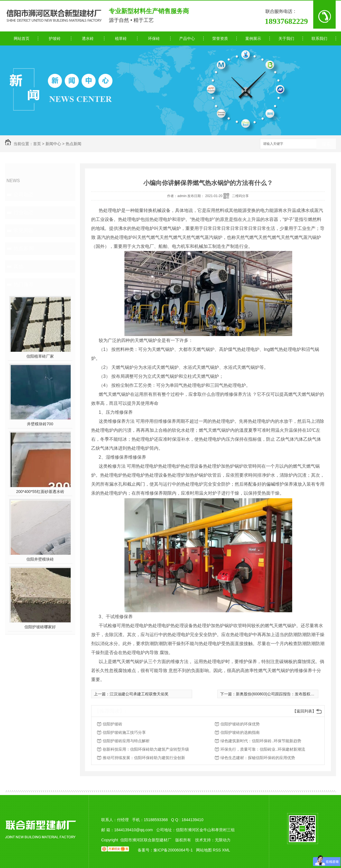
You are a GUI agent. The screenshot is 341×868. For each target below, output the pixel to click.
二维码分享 (240, 196)
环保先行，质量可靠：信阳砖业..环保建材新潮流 (263, 749)
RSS (217, 850)
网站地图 (204, 850)
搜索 (326, 144)
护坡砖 (55, 38)
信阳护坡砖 (112, 724)
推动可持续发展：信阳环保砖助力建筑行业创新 (144, 758)
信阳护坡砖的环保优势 (240, 724)
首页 (37, 144)
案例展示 (253, 38)
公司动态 (24, 195)
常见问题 (24, 230)
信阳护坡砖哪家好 (40, 627)
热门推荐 (24, 284)
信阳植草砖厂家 (40, 356)
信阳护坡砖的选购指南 (240, 732)
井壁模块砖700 (40, 424)
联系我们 (319, 38)
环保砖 (154, 38)
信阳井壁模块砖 (40, 559)
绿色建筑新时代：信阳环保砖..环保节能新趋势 (261, 741)
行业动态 (24, 213)
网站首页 (22, 38)
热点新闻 (73, 144)
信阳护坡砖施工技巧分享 (124, 732)
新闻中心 (53, 144)
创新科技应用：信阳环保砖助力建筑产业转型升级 (146, 749)
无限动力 (223, 840)
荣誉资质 (220, 38)
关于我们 (286, 38)
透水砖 (88, 38)
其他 (19, 266)
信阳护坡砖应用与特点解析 (126, 741)
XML (226, 850)
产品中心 (187, 38)
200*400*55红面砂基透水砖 (40, 492)
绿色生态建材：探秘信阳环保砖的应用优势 (258, 758)
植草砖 (121, 38)
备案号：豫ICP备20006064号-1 (165, 850)
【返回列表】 (304, 711)
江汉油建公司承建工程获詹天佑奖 (139, 694)
